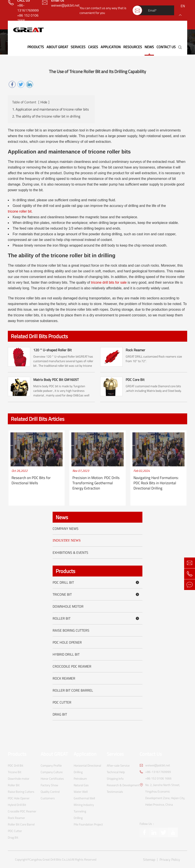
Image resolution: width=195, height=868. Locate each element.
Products (36, 47)
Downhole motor (68, 606)
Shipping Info (115, 778)
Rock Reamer (135, 350)
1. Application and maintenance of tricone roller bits (50, 109)
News (149, 47)
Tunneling (80, 811)
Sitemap (149, 860)
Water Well (81, 792)
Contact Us (166, 47)
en (183, 6)
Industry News (67, 540)
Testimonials (115, 792)
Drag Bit (60, 714)
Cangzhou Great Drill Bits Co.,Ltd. (50, 859)
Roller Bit (97, 618)
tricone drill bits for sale (109, 282)
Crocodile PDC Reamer (72, 666)
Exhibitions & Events (70, 553)
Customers (48, 798)
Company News (66, 529)
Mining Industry (84, 805)
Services (78, 47)
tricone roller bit (20, 211)
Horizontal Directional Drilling (87, 769)
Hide (44, 102)
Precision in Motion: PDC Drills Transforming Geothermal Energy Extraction (96, 483)
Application (111, 47)
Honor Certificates (52, 778)
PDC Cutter (62, 702)
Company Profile (51, 765)
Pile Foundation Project (88, 824)
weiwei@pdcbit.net (65, 5)
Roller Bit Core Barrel (73, 690)
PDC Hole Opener (67, 642)
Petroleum (80, 778)
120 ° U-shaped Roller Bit (52, 350)
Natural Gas (81, 785)
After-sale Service (118, 765)
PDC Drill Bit (97, 582)
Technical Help (116, 772)
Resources (133, 47)
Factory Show (49, 785)
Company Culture (52, 772)
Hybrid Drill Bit (66, 654)
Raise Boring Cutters (71, 630)
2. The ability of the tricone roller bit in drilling (46, 116)
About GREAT (57, 47)
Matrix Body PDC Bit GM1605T (56, 380)
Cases (93, 47)
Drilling (78, 818)
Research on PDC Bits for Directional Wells (31, 480)
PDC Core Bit (135, 380)
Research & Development (123, 785)
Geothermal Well (84, 798)
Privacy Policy (170, 860)
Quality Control (50, 792)
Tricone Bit (97, 594)
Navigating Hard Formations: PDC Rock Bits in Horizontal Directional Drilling (156, 483)
